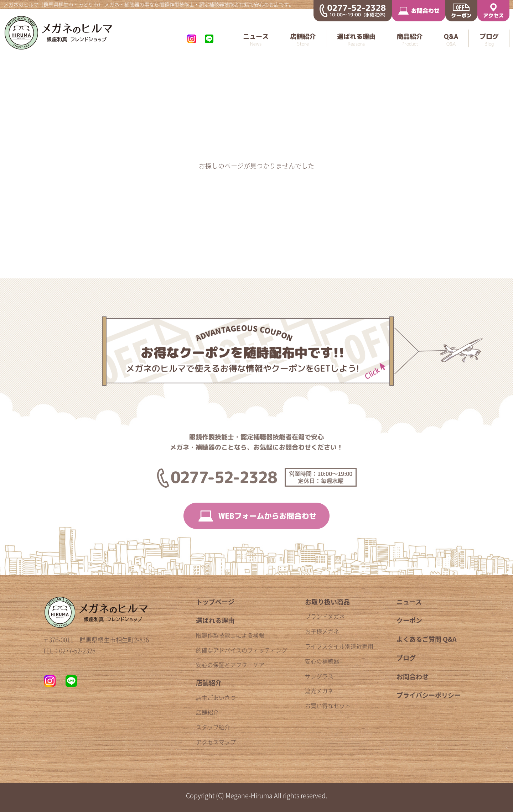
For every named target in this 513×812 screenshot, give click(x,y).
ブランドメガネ (325, 616)
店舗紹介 (209, 683)
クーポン (409, 620)
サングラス (319, 676)
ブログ (406, 658)
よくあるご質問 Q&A (427, 639)
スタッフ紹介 (213, 727)
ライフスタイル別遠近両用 (339, 646)
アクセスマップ (216, 742)
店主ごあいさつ (216, 697)
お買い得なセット (328, 706)
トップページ (215, 602)
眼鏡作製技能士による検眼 (230, 635)
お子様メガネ (322, 631)
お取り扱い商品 (327, 602)
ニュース (409, 602)
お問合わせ (413, 677)
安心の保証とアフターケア (230, 665)
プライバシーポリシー (429, 695)
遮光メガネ (319, 691)
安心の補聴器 (322, 661)
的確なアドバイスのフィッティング (242, 650)
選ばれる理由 (215, 620)
